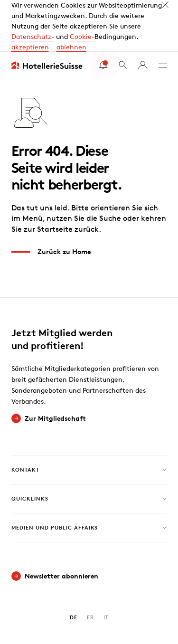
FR (90, 571)
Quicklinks (89, 453)
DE (74, 571)
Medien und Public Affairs (89, 482)
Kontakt (89, 424)
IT (106, 571)
